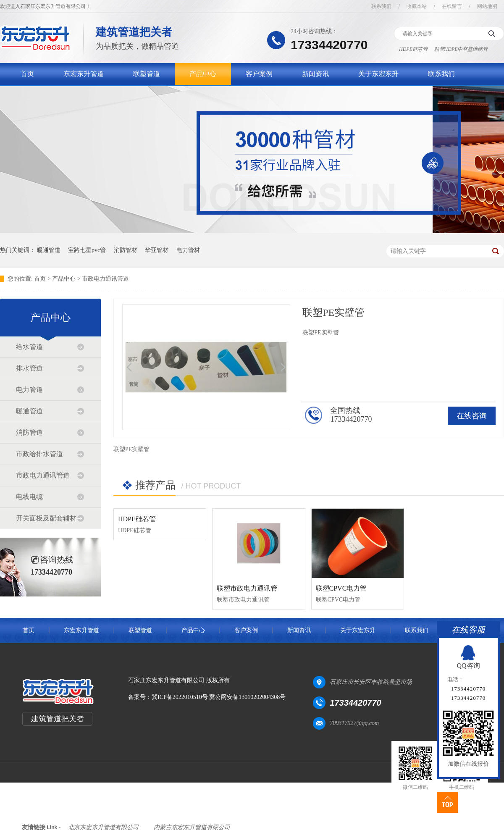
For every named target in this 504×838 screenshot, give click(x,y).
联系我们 (381, 6)
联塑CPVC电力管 (341, 588)
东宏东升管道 (84, 74)
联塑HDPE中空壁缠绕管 (461, 49)
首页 (27, 74)
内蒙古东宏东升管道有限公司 (192, 827)
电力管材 (188, 250)
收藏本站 (417, 6)
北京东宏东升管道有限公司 (103, 827)
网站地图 (487, 6)
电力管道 (29, 390)
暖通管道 (49, 250)
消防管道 (29, 432)
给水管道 (29, 347)
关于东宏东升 (378, 74)
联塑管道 (147, 74)
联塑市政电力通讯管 (247, 588)
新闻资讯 (315, 74)
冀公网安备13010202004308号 (247, 697)
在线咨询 (472, 416)
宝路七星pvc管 (87, 250)
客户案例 (259, 74)
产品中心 (203, 74)
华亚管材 (157, 250)
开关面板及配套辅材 (46, 518)
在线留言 (452, 6)
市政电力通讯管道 (105, 279)
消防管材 (126, 250)
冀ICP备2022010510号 (180, 697)
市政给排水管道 (39, 454)
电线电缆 (29, 497)
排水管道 (29, 368)
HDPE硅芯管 (413, 49)
